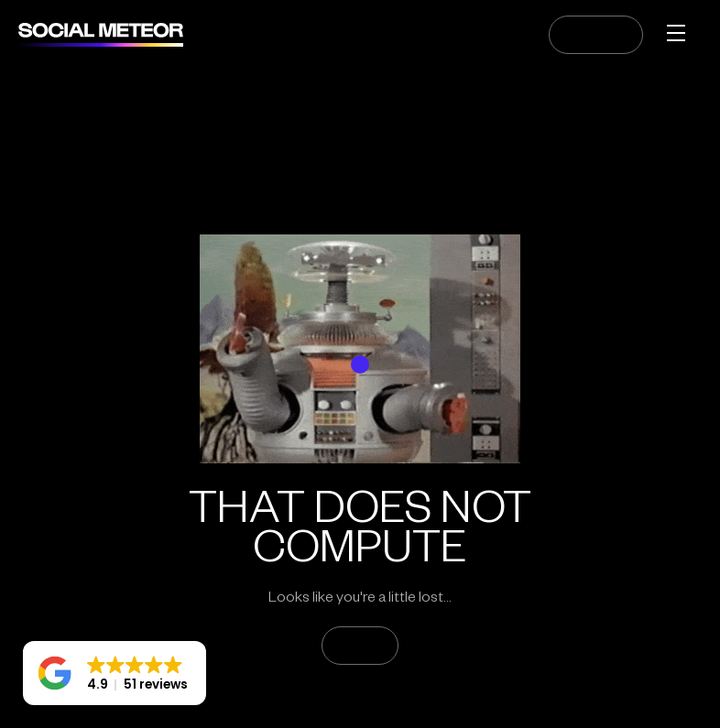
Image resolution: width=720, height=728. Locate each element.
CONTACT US (596, 35)
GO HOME (360, 646)
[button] (115, 673)
